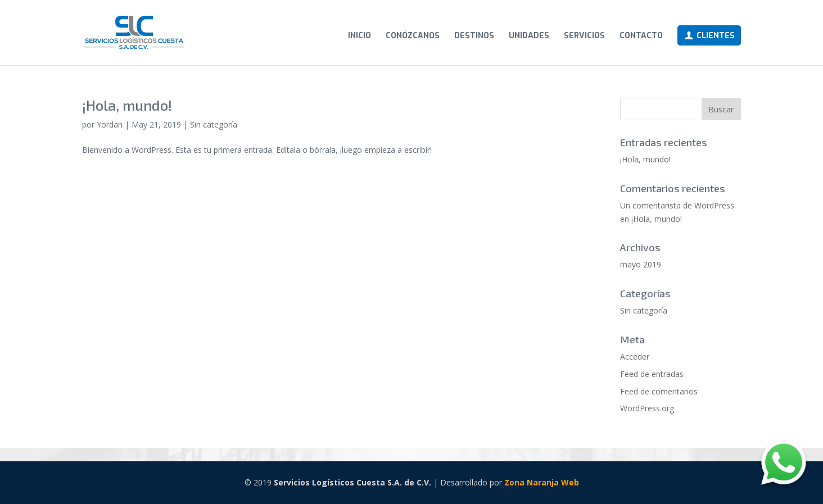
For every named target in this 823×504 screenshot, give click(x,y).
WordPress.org (647, 408)
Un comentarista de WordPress (677, 205)
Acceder (635, 357)
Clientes (709, 36)
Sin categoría (214, 124)
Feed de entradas (652, 374)
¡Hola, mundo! (127, 105)
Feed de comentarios (659, 391)
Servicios (584, 37)
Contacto (641, 37)
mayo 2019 (641, 264)
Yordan (110, 124)
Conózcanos (413, 37)
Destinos (474, 37)
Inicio (360, 37)
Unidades (529, 37)
